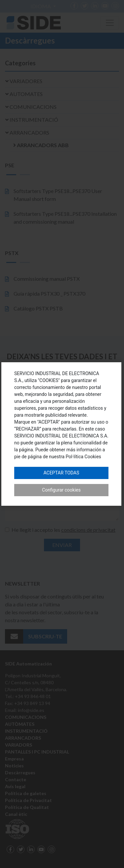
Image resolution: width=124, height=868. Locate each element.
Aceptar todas (61, 473)
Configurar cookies (61, 490)
